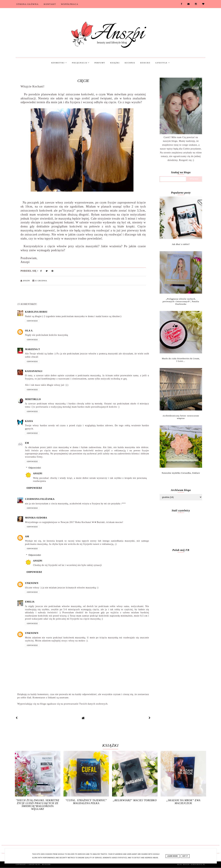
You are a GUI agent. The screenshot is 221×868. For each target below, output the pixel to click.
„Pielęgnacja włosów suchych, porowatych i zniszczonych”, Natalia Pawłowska (181, 301)
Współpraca (70, 4)
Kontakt (50, 4)
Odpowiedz (32, 321)
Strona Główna (27, 4)
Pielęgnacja (81, 63)
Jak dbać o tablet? (181, 244)
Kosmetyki (59, 63)
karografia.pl (198, 865)
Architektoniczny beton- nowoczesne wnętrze (181, 417)
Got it (185, 856)
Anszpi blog (35, 865)
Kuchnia (130, 63)
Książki (115, 63)
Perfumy (100, 63)
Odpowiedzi (35, 468)
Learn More (173, 856)
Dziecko (145, 63)
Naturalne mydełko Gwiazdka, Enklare (181, 473)
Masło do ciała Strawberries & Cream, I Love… (181, 360)
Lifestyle (162, 63)
